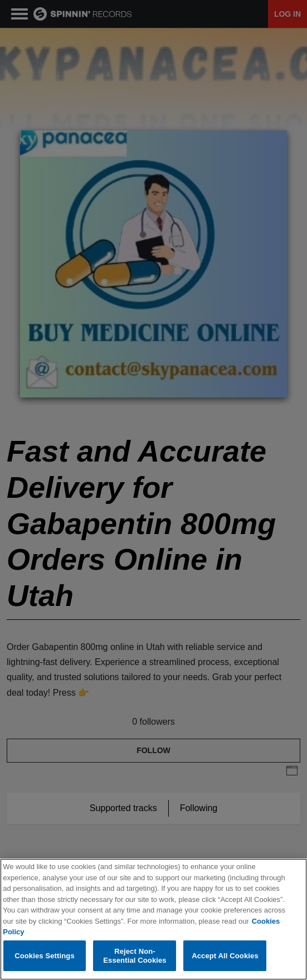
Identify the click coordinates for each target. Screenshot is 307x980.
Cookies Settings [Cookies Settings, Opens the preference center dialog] (45, 956)
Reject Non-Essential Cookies (135, 956)
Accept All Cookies (225, 956)
